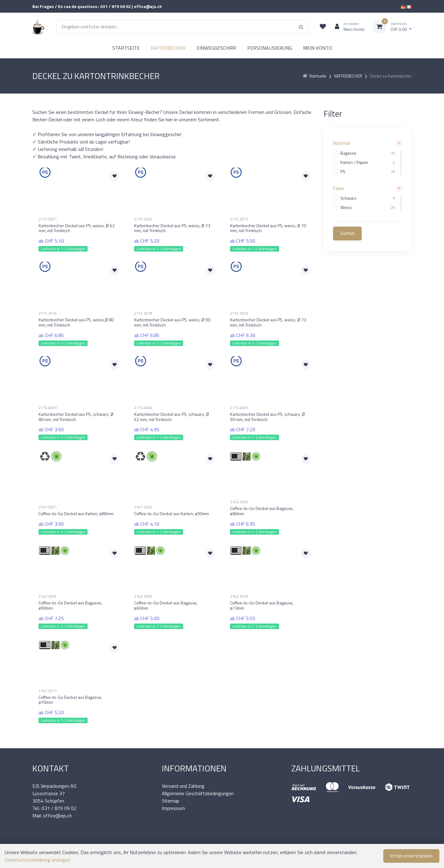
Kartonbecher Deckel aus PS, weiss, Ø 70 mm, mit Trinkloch (268, 228)
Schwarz (348, 198)
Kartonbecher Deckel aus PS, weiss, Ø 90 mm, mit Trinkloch (172, 322)
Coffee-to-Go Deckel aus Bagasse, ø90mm (70, 605)
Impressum (173, 808)
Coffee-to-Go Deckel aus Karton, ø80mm (76, 513)
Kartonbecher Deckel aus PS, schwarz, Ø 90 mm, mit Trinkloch (267, 417)
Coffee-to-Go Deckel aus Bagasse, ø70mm (70, 700)
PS (343, 171)
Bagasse (348, 153)
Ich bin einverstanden (411, 856)
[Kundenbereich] (347, 27)
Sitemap (171, 801)
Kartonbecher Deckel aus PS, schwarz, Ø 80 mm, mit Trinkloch (76, 417)
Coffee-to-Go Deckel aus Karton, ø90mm (172, 513)
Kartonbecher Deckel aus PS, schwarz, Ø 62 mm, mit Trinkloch (172, 417)
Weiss (346, 208)
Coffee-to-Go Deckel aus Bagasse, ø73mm (262, 605)
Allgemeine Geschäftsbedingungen (198, 793)
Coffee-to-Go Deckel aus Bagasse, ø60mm (166, 605)
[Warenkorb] (392, 27)
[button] (368, 143)
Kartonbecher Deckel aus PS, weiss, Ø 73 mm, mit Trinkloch (172, 228)
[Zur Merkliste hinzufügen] (114, 176)
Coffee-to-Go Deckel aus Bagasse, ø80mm (262, 511)
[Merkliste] (323, 27)
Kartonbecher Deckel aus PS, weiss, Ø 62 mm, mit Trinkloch (77, 228)
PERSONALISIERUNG (270, 48)
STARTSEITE (126, 48)
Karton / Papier (354, 162)
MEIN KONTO (318, 48)
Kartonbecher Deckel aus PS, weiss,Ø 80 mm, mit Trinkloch (76, 322)
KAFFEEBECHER (168, 48)
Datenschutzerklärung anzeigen (37, 860)
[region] (368, 162)
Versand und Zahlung (183, 786)
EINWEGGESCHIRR (216, 48)
